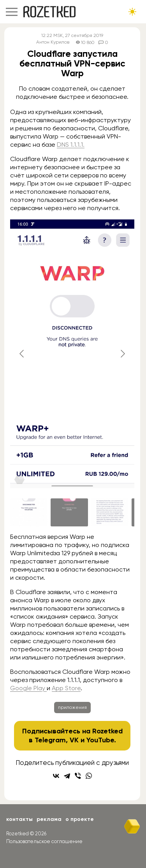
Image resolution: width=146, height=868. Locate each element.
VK (74, 740)
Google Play (28, 688)
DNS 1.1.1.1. (71, 145)
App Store (66, 688)
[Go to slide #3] (110, 512)
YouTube (100, 740)
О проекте (80, 819)
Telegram (50, 740)
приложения (72, 707)
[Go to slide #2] (69, 512)
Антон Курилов (53, 42)
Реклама (49, 819)
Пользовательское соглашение (44, 841)
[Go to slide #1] (29, 512)
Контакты (19, 819)
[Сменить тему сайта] (132, 12)
